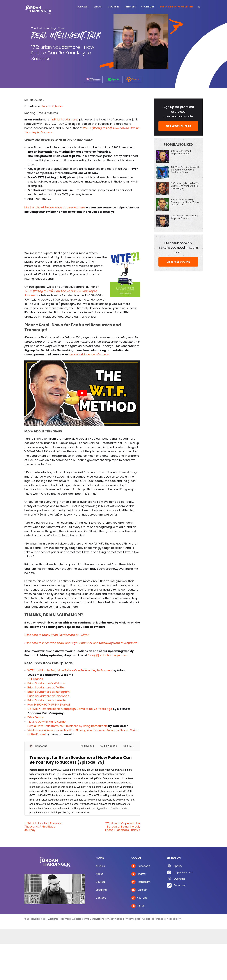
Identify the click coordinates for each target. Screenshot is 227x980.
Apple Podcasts (183, 872)
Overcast (179, 879)
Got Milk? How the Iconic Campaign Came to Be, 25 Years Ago (70, 709)
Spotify (178, 866)
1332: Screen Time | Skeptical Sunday (181, 152)
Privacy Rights (132, 919)
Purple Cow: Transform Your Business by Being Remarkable (67, 726)
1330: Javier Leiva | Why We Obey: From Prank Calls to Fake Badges (185, 186)
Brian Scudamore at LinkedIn (47, 700)
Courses (101, 882)
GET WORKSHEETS (178, 126)
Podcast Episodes (52, 106)
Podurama (180, 885)
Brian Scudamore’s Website (46, 683)
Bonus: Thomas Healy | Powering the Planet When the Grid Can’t (185, 202)
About (99, 874)
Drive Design (36, 717)
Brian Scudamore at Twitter (46, 687)
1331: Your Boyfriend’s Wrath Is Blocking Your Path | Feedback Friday (185, 170)
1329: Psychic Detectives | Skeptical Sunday (184, 217)
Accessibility (174, 919)
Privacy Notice (114, 919)
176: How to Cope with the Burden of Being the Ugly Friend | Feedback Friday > (123, 827)
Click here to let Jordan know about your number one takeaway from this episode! (81, 643)
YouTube (139, 898)
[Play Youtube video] (82, 393)
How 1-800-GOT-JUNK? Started (49, 705)
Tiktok (138, 906)
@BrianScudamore (64, 119)
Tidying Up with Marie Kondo (47, 722)
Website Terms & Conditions (88, 919)
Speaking (101, 890)
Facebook (141, 866)
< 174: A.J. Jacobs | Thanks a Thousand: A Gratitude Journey (43, 827)
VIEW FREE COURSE (178, 262)
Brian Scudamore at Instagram (49, 692)
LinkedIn (139, 890)
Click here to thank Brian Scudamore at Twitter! (57, 635)
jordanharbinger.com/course (89, 354)
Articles (100, 866)
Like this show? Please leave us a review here (55, 207)
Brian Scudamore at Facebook (48, 696)
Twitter (139, 874)
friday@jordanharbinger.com (107, 655)
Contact (101, 898)
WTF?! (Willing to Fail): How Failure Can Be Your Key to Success (70, 670)
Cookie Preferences (153, 919)
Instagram (141, 882)
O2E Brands (35, 679)
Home (100, 858)
